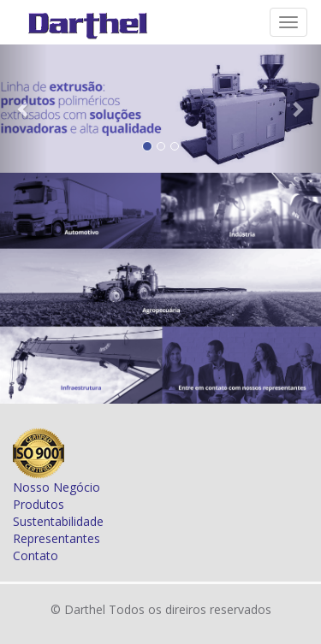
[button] (24, 109)
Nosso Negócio (56, 487)
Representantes (56, 538)
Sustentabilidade (58, 521)
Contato (36, 555)
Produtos (39, 504)
